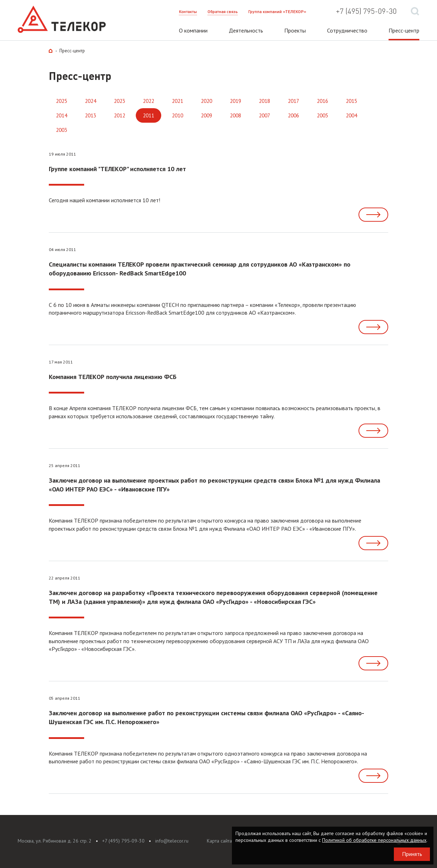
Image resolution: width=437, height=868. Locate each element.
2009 (206, 115)
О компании (193, 30)
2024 (91, 101)
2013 (91, 115)
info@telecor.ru (172, 841)
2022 (148, 101)
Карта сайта (219, 841)
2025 (62, 101)
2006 (293, 115)
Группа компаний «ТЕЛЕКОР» (277, 11)
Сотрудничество (347, 30)
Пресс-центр (404, 30)
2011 (148, 115)
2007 (264, 115)
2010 (177, 115)
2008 (235, 115)
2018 (264, 101)
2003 (62, 130)
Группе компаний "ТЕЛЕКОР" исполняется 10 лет (117, 169)
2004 (351, 115)
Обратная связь (223, 11)
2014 (62, 115)
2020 (206, 101)
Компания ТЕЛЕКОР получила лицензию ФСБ (113, 377)
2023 (120, 101)
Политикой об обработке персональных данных (374, 840)
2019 (235, 101)
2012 (120, 115)
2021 (177, 101)
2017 (293, 101)
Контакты (188, 11)
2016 (322, 101)
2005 (322, 115)
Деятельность (246, 30)
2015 (351, 101)
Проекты (295, 30)
